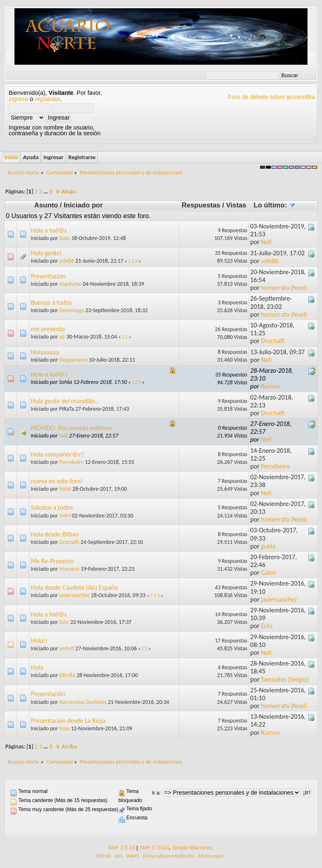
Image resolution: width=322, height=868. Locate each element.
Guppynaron (73, 360)
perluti (66, 648)
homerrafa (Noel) (284, 288)
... (46, 191)
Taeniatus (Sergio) (285, 679)
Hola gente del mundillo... (65, 401)
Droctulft (273, 341)
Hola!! (39, 641)
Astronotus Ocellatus (83, 702)
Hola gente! (46, 253)
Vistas (236, 205)
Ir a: (156, 793)
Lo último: (274, 205)
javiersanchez (74, 595)
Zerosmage (71, 310)
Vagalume (70, 284)
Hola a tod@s (49, 230)
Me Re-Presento (52, 561)
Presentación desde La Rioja (68, 721)
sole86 (66, 261)
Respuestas (201, 205)
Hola (37, 667)
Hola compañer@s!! (58, 454)
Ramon (270, 386)
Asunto (46, 205)
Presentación (48, 694)
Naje (64, 728)
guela (268, 546)
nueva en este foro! (57, 481)
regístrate (47, 99)
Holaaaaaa (45, 352)
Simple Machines (192, 848)
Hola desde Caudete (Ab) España (75, 587)
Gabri (268, 573)
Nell (266, 242)
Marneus (69, 569)
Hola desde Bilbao (55, 534)
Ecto (64, 622)
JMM (65, 516)
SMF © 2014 (154, 848)
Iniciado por (83, 205)
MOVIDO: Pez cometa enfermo (72, 428)
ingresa (18, 99)
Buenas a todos (51, 302)
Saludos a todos (52, 507)
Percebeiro (71, 462)
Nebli (65, 489)
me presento (48, 329)
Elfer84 (67, 675)
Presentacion (48, 276)
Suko (64, 238)
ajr (62, 337)
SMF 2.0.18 (121, 848)
